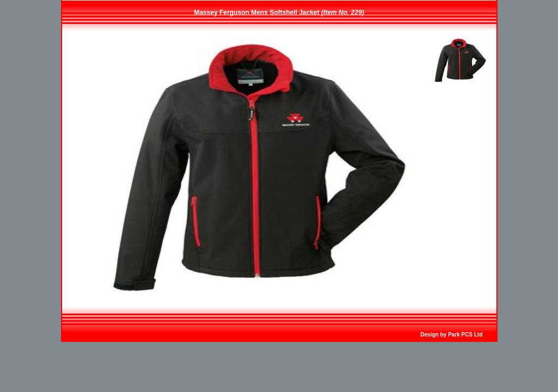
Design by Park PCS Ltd (452, 335)
